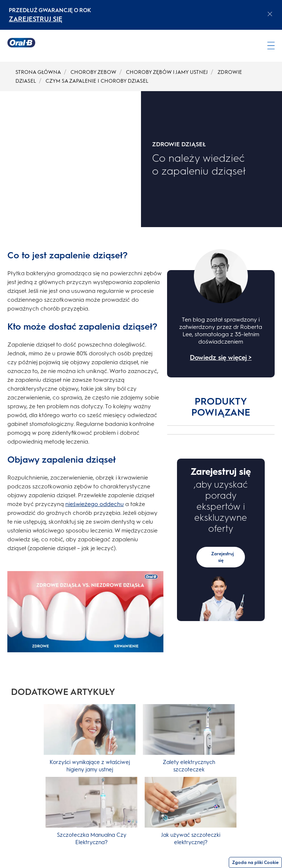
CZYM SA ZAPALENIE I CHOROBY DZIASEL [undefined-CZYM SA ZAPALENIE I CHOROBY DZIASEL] (97, 81)
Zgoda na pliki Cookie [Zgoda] (255, 862)
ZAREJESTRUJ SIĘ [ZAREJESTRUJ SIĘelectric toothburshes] (36, 19)
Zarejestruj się (223, 557)
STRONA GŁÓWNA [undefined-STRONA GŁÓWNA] (38, 72)
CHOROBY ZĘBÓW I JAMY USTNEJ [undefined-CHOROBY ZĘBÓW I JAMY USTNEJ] (167, 72)
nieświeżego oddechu (95, 504)
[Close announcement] (270, 14)
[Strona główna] (21, 43)
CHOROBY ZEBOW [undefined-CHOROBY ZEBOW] (93, 72)
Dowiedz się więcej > (221, 358)
